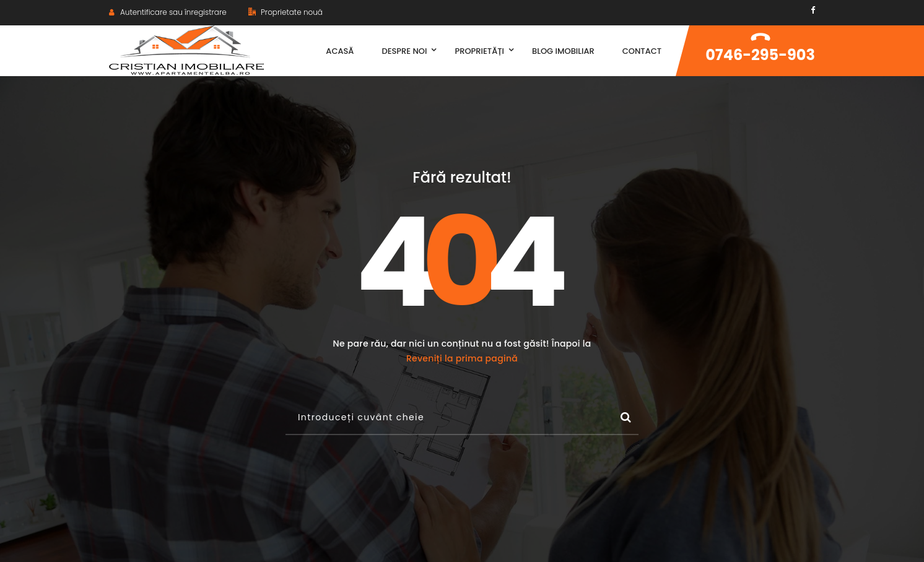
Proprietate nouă (285, 12)
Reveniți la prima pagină (462, 358)
